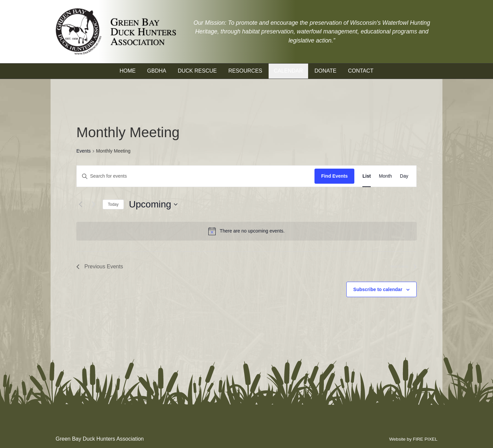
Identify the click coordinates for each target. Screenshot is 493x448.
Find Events (334, 176)
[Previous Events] (80, 204)
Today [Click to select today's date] (113, 204)
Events (84, 151)
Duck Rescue (197, 71)
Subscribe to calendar (378, 289)
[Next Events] (93, 204)
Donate (325, 71)
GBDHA (157, 71)
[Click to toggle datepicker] (153, 204)
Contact (361, 71)
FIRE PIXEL (425, 439)
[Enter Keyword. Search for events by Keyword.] (196, 176)
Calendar (288, 71)
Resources (245, 71)
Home (128, 71)
